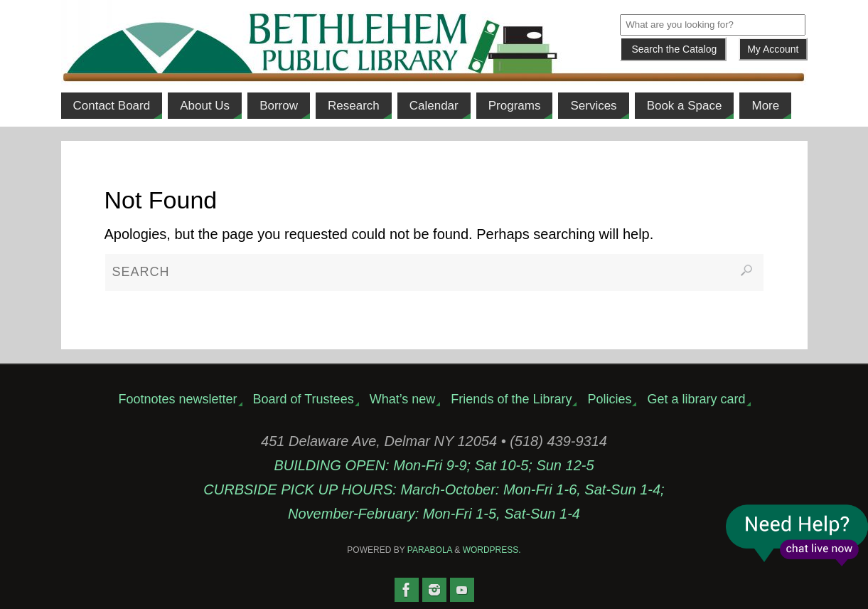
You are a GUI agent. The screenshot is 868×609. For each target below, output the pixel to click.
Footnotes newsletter (177, 399)
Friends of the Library (511, 399)
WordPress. (492, 550)
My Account (773, 49)
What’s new (403, 399)
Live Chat (797, 535)
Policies (609, 399)
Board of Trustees (304, 399)
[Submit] (673, 49)
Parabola (430, 550)
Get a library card (696, 399)
